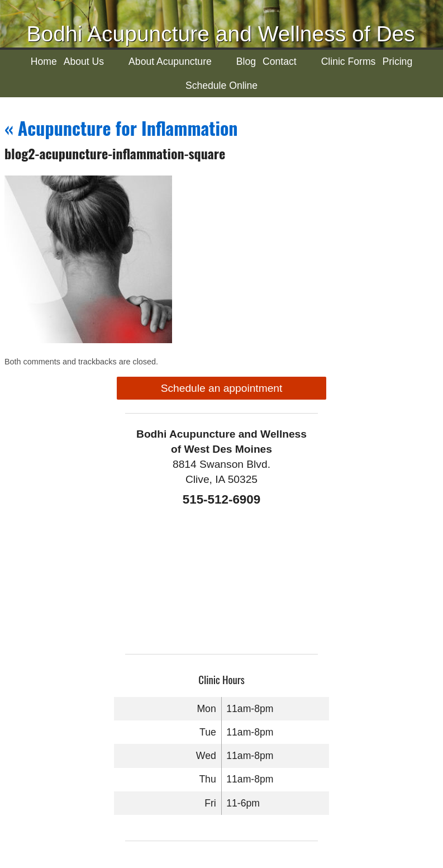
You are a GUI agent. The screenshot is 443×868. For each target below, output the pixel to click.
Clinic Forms (349, 61)
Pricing (397, 61)
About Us (84, 61)
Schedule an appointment (222, 388)
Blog (246, 61)
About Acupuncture (170, 61)
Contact (280, 61)
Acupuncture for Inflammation (121, 128)
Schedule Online (221, 86)
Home (44, 61)
